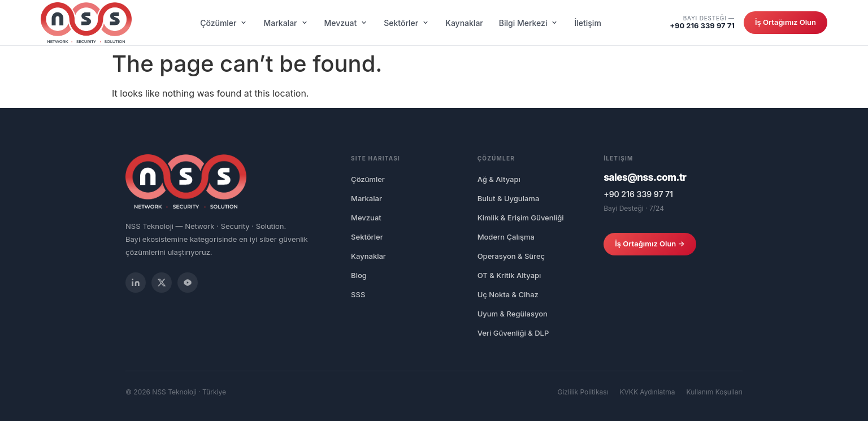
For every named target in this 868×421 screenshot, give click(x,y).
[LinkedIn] (136, 283)
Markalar (286, 23)
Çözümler (224, 23)
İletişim (587, 23)
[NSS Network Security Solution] (86, 23)
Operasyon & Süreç (511, 256)
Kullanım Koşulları (715, 392)
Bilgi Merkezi (529, 23)
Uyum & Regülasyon (513, 314)
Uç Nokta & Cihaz (508, 294)
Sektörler (407, 23)
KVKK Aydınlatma (648, 392)
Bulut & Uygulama (509, 198)
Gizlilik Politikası (583, 392)
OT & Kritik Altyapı (509, 275)
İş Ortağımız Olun (785, 22)
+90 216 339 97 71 (702, 26)
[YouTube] (188, 283)
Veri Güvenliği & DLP (513, 333)
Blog (359, 275)
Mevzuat (346, 23)
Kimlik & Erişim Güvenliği (521, 218)
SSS (358, 294)
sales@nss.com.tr (645, 177)
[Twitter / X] (162, 283)
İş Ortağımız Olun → (650, 244)
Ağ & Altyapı (499, 179)
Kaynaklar (464, 23)
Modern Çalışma (506, 237)
